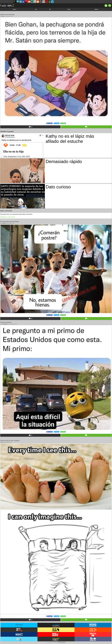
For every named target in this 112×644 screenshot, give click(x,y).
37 (30, 435)
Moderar (96, 9)
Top (36, 9)
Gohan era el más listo (7, 14)
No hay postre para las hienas (10, 222)
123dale (4, 223)
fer (2, 442)
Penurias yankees (6, 322)
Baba (3, 16)
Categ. (69, 9)
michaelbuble (5, 324)
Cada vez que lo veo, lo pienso (10, 441)
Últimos (15, 9)
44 (30, 127)
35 (30, 318)
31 (30, 620)
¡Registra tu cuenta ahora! (8, 217)
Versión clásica (62, 642)
